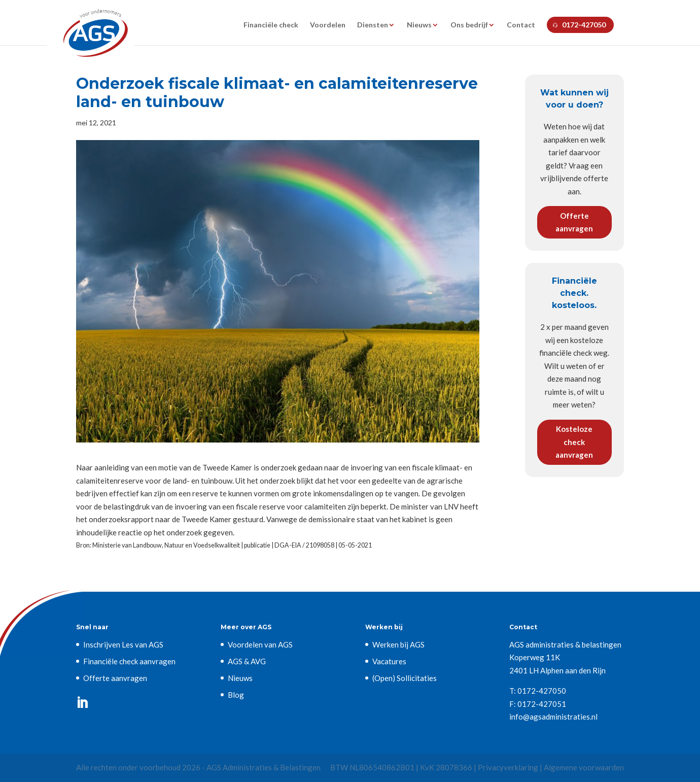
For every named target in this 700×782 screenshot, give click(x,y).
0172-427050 (584, 25)
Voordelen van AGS (260, 644)
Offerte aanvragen (574, 222)
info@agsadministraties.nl (553, 717)
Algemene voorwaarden (584, 767)
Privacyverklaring (508, 767)
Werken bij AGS (398, 644)
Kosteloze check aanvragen (574, 442)
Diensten (373, 25)
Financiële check (271, 25)
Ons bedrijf (469, 25)
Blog (236, 695)
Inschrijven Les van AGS (123, 644)
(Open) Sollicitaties (405, 678)
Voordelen (328, 25)
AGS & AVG (247, 661)
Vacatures (389, 661)
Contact (521, 25)
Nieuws (419, 25)
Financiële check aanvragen (129, 661)
